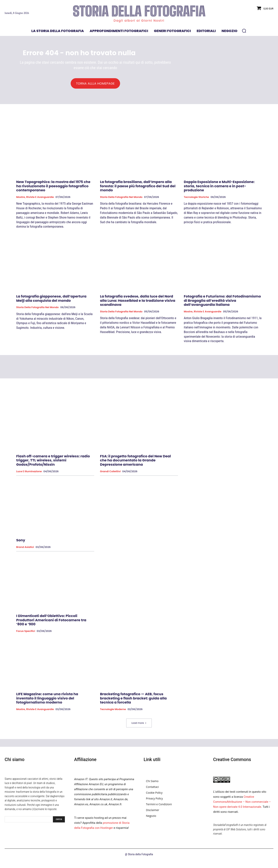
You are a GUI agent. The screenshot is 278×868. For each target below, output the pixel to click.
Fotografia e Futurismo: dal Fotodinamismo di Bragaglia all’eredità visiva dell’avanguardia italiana (222, 302)
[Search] (59, 821)
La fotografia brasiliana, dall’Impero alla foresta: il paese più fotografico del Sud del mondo (138, 188)
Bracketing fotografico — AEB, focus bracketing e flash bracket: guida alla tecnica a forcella (133, 700)
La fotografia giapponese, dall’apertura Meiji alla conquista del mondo (51, 300)
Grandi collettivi (110, 473)
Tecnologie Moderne (113, 711)
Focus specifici (26, 633)
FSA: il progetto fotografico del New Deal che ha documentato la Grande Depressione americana (135, 462)
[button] (244, 31)
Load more (139, 725)
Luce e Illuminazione (29, 473)
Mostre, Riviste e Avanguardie (35, 199)
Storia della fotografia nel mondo (121, 199)
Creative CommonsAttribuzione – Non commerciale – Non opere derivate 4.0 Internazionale (242, 804)
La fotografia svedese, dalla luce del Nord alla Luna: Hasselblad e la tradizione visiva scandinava (138, 302)
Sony (21, 542)
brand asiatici (25, 549)
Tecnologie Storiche (196, 199)
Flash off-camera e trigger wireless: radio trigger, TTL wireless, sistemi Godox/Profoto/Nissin (53, 462)
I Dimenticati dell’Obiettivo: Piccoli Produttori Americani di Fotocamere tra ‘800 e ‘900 (51, 622)
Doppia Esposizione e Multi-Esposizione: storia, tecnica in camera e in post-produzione (219, 188)
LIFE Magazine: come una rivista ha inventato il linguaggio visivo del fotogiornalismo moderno (47, 700)
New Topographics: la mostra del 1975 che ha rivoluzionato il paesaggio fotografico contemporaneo (53, 188)
